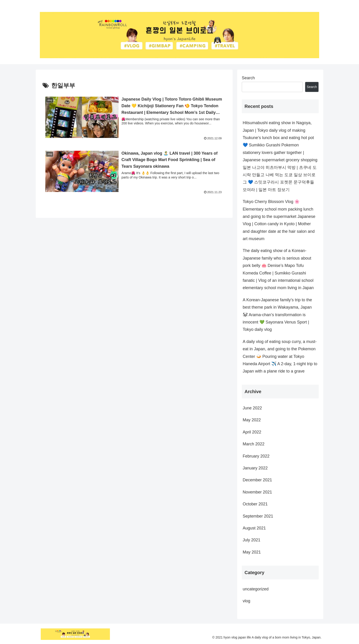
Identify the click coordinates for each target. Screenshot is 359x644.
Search (248, 78)
